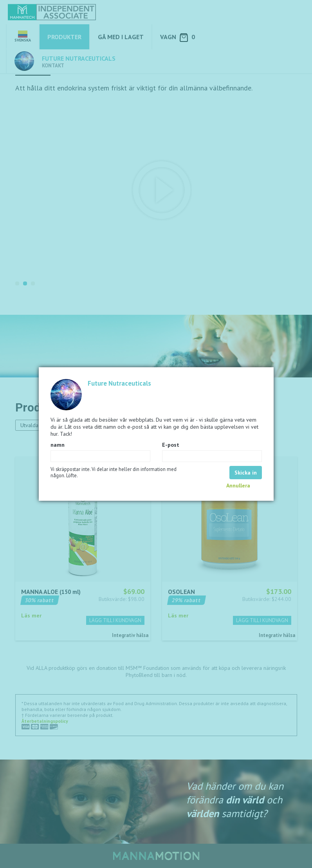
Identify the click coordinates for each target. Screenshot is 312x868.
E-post (171, 445)
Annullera (238, 485)
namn (58, 445)
